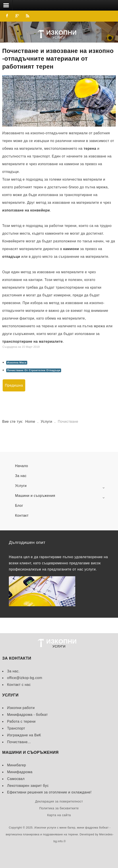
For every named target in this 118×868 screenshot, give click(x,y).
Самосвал (16, 779)
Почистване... (19, 742)
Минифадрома (20, 772)
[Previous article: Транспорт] (14, 385)
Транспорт (16, 728)
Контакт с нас (19, 685)
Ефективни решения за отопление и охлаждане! (49, 792)
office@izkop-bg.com (25, 678)
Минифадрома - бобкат (27, 715)
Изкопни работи (21, 708)
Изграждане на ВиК (24, 735)
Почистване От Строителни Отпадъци (34, 370)
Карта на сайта (59, 815)
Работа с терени (21, 721)
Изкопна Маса (17, 363)
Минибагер (17, 765)
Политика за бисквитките (59, 808)
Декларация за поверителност (59, 801)
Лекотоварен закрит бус (28, 786)
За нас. (13, 671)
